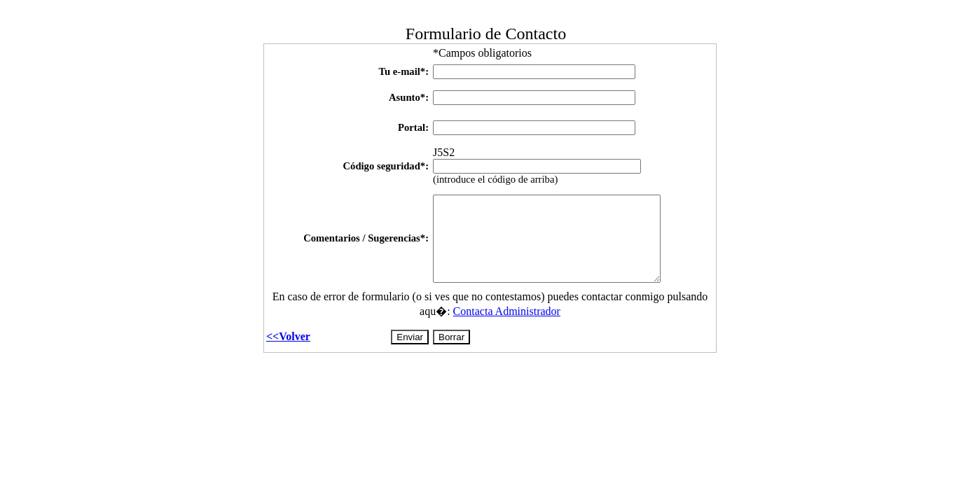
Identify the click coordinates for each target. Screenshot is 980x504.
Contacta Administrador (507, 314)
